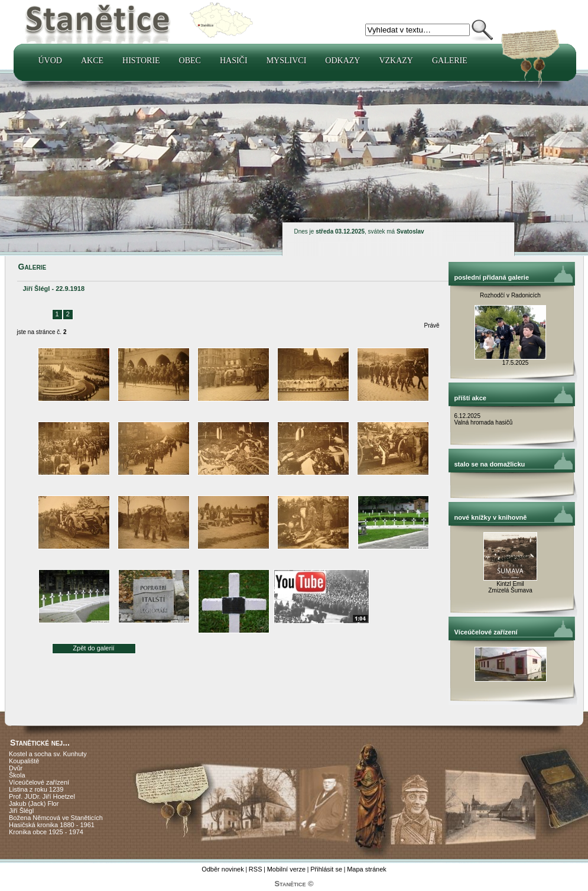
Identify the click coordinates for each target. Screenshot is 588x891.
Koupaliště (24, 761)
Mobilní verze (286, 869)
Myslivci (287, 61)
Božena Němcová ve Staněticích (56, 818)
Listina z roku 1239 (36, 789)
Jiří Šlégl (21, 811)
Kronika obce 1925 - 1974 (46, 832)
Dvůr (16, 768)
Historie (141, 61)
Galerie (450, 61)
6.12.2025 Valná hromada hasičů (484, 419)
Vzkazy (396, 61)
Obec (190, 61)
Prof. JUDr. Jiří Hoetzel (42, 796)
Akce (92, 61)
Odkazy (342, 61)
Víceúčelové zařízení (39, 782)
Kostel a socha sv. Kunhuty (48, 754)
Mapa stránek (367, 869)
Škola (17, 775)
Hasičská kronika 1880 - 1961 (52, 825)
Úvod (50, 61)
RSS (256, 869)
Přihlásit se (326, 869)
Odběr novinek (223, 869)
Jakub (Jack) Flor (34, 803)
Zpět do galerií (93, 648)
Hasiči (234, 61)
